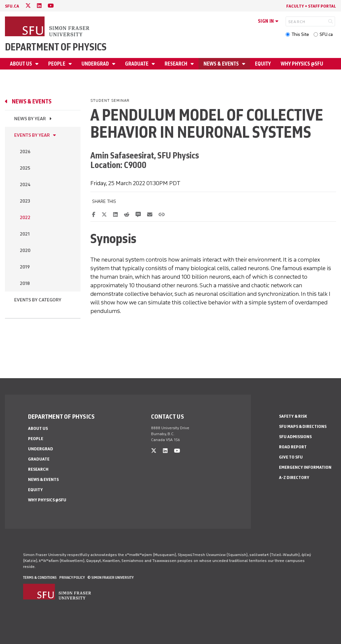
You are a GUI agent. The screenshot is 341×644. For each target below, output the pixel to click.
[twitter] (28, 6)
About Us (21, 64)
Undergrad (96, 64)
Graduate (137, 64)
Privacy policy (72, 577)
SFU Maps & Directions (303, 426)
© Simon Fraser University (110, 577)
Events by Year (32, 135)
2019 (25, 267)
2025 (25, 168)
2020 (25, 251)
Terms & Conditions (40, 577)
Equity (263, 64)
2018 (25, 283)
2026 (25, 152)
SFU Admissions (295, 437)
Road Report (293, 447)
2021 (25, 234)
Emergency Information (305, 467)
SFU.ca (326, 34)
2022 (25, 218)
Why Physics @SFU (302, 64)
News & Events (222, 64)
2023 (25, 201)
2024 (25, 185)
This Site (300, 34)
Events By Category (38, 300)
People (57, 64)
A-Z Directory (294, 477)
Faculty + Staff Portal (311, 6)
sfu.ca (12, 6)
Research (176, 64)
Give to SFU (291, 457)
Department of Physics (56, 47)
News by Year (30, 119)
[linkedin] (39, 6)
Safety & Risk (293, 416)
